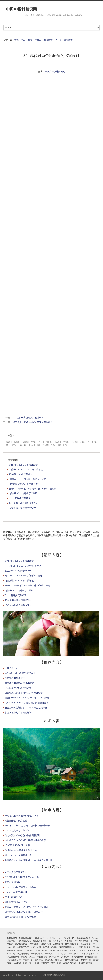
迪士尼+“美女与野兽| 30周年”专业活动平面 (26, 708)
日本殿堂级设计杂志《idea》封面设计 (24, 912)
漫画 (59, 445)
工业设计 (32, 445)
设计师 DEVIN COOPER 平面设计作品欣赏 (25, 840)
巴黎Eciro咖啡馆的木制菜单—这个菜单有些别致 (32, 489)
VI (89, 442)
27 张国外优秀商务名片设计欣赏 (21, 850)
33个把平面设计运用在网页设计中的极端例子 (27, 825)
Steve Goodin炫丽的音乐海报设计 (22, 887)
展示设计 (66, 445)
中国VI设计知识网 (49, 975)
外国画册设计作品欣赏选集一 (19, 688)
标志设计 (26, 442)
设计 (7, 445)
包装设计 (17, 442)
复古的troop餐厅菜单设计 (22, 474)
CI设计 (53, 445)
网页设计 (75, 442)
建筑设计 (23, 445)
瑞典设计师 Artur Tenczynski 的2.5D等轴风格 (27, 698)
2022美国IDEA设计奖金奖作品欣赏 (22, 877)
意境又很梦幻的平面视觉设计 (19, 712)
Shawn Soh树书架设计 (16, 892)
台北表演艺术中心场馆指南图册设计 (23, 835)
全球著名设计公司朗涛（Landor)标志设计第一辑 (29, 860)
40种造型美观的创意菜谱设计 (23, 503)
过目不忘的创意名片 (15, 897)
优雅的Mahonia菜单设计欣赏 (23, 465)
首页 (17, 40)
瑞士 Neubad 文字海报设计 (18, 855)
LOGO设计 (15, 445)
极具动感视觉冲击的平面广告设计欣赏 (24, 693)
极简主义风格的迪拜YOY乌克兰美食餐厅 (33, 422)
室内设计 (9, 442)
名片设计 (95, 442)
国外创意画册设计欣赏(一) (17, 902)
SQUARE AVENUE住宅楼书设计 (20, 673)
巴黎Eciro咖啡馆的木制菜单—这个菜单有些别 (27, 585)
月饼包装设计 (11, 668)
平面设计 (58, 442)
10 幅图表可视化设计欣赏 (17, 845)
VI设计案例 (27, 40)
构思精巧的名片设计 (15, 678)
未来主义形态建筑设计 (16, 872)
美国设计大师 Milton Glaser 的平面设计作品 (27, 907)
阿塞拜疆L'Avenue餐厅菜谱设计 (24, 484)
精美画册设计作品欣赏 (16, 820)
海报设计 (49, 442)
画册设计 (83, 442)
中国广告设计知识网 (55, 71)
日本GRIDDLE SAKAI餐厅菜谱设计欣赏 (27, 479)
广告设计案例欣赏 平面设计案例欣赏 (54, 40)
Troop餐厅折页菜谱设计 (21, 498)
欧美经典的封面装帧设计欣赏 (19, 683)
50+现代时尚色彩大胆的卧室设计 (29, 417)
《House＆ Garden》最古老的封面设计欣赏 (27, 703)
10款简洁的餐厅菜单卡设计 (22, 508)
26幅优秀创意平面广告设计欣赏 (20, 917)
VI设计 (42, 442)
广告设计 (34, 442)
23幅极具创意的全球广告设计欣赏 (22, 816)
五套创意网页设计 (14, 882)
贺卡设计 (46, 445)
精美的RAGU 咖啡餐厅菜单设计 (24, 493)
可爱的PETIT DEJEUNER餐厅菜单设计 (27, 469)
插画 (39, 445)
